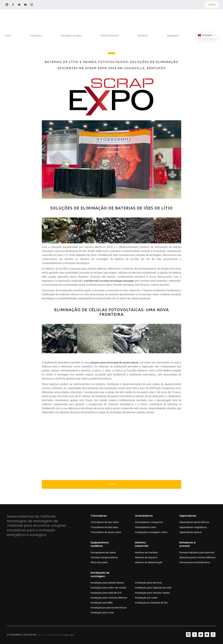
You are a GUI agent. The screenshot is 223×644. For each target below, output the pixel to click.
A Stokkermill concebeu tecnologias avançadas (109, 281)
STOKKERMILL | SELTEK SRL (22, 635)
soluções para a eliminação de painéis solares (114, 362)
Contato (212, 4)
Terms (72, 635)
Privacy (66, 635)
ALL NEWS (111, 484)
